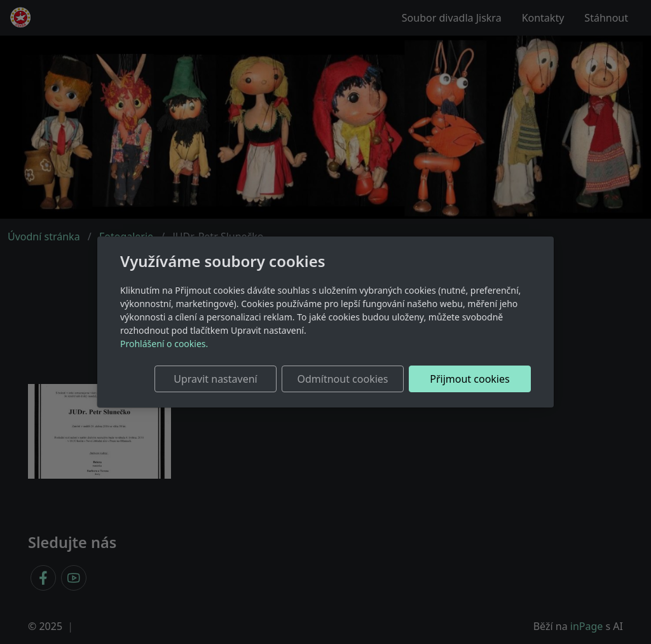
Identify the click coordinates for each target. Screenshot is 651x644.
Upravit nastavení (215, 379)
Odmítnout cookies (343, 379)
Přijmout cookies (469, 379)
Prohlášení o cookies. (164, 344)
